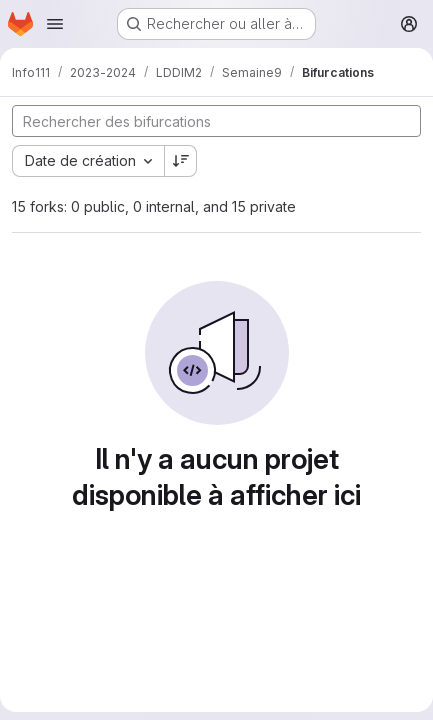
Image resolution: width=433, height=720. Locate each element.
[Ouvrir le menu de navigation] (55, 24)
